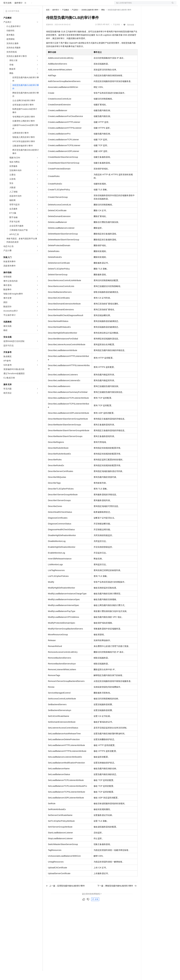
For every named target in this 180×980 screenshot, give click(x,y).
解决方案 (46, 5)
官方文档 (7, 12)
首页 (48, 19)
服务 (84, 5)
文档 (142, 5)
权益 (55, 5)
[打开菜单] (5, 5)
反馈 (95, 908)
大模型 (29, 5)
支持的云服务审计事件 (90, 19)
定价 (61, 5)
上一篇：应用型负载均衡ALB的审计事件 (65, 895)
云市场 (69, 5)
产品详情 (116, 34)
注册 (161, 5)
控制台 (155, 5)
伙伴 (77, 5)
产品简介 (75, 19)
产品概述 (65, 19)
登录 (172, 5)
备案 (148, 5)
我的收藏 (130, 34)
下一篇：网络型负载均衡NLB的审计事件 (117, 895)
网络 (103, 19)
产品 (37, 5)
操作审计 (18, 12)
